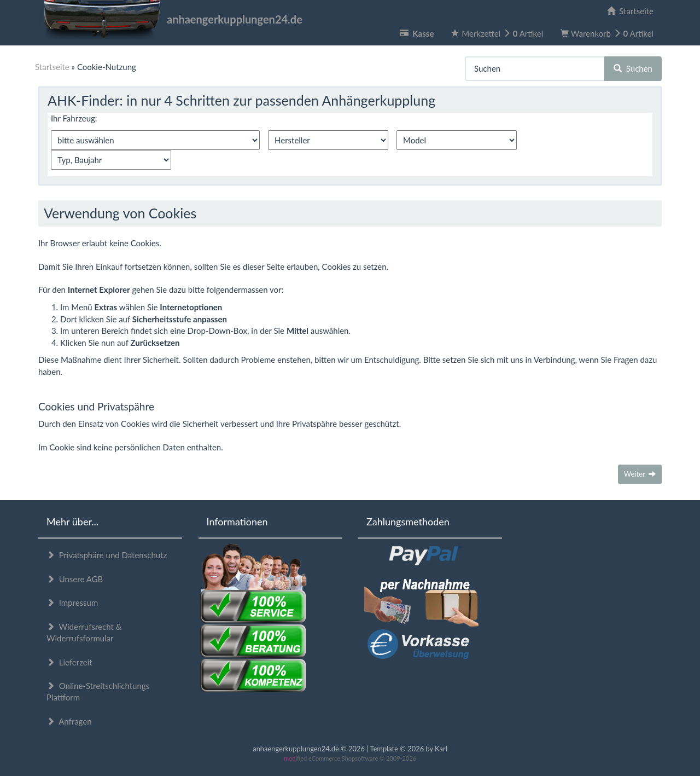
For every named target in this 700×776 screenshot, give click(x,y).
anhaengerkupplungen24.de (170, 19)
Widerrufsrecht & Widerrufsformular (84, 632)
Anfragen (69, 721)
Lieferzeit (69, 662)
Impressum (72, 603)
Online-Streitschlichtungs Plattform (98, 691)
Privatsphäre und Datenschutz (107, 555)
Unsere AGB (75, 579)
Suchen (633, 68)
